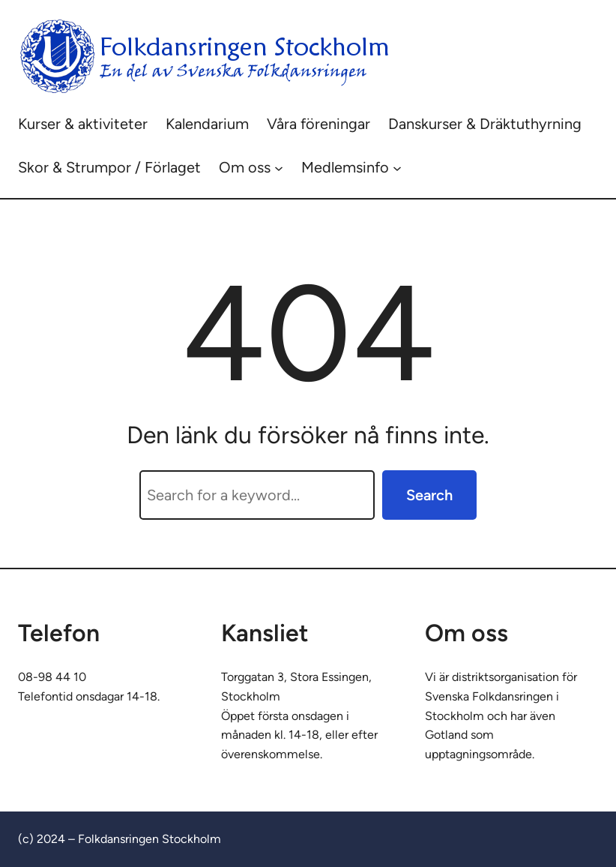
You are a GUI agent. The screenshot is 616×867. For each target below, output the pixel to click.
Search (429, 495)
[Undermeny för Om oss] (279, 167)
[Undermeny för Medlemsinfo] (397, 167)
